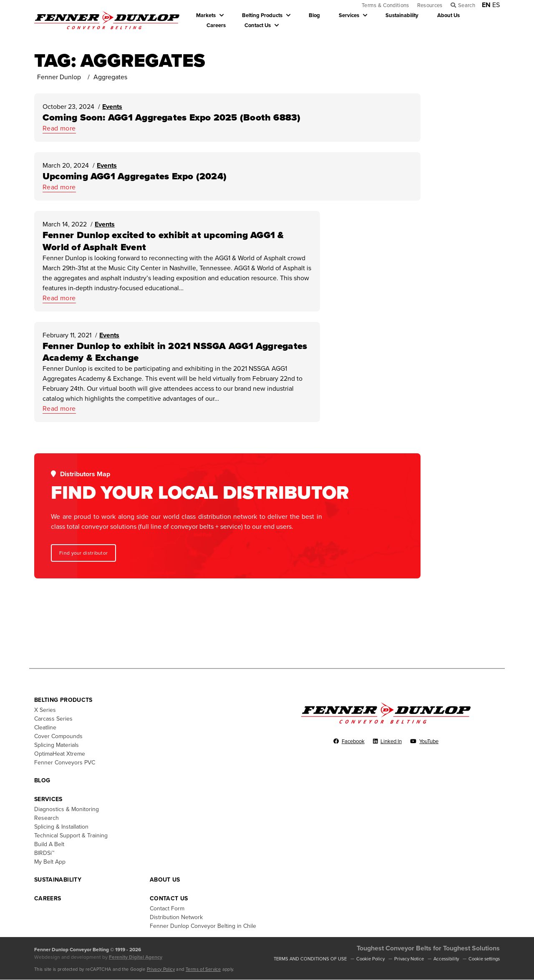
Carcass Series (53, 719)
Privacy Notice (409, 959)
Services (349, 15)
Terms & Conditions (385, 5)
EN (486, 5)
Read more (59, 129)
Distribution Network (176, 917)
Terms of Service (203, 969)
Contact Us (258, 25)
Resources (430, 5)
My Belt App (50, 862)
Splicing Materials (57, 745)
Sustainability (402, 15)
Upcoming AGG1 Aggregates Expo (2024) (135, 177)
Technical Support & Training (71, 836)
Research (47, 818)
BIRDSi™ (44, 853)
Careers (216, 25)
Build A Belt (49, 844)
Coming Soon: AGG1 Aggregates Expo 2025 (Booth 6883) (172, 118)
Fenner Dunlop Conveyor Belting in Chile (203, 926)
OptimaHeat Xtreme (60, 754)
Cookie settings (484, 959)
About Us (448, 15)
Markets (206, 15)
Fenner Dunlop (59, 78)
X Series (45, 710)
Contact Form (167, 908)
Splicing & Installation (61, 827)
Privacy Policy (161, 969)
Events (112, 107)
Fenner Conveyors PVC (65, 763)
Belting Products (262, 15)
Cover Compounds (58, 736)
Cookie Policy (370, 959)
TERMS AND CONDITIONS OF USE (310, 959)
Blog (314, 15)
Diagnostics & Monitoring (67, 809)
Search (467, 5)
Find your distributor (83, 553)
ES (496, 5)
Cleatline (45, 727)
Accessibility (446, 959)
